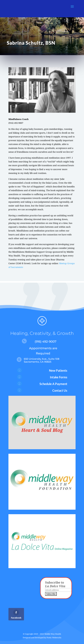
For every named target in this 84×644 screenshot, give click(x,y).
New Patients (58, 370)
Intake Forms (59, 377)
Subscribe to (55, 584)
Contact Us (60, 390)
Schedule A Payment (53, 384)
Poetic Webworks (54, 638)
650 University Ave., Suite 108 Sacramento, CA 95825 (42, 360)
